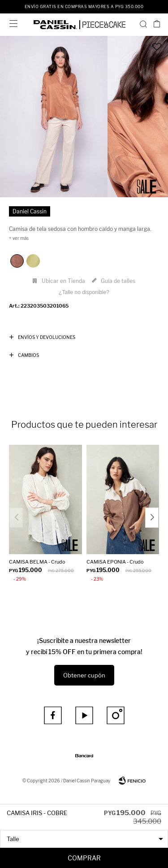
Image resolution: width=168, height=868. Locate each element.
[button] (143, 24)
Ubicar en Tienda (63, 281)
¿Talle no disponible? (84, 292)
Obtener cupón (84, 675)
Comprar (84, 858)
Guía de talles (118, 281)
